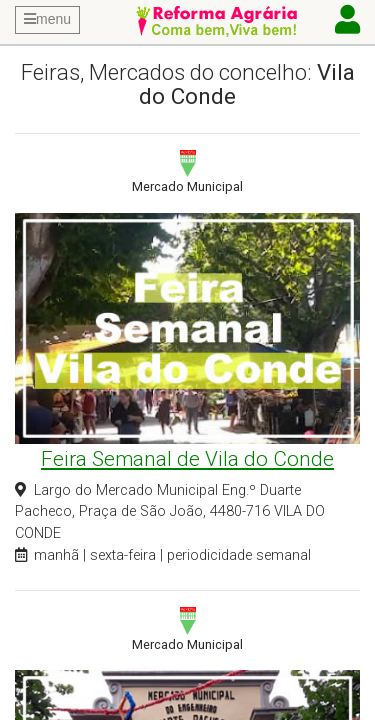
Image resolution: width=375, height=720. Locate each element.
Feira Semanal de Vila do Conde (187, 459)
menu (47, 19)
